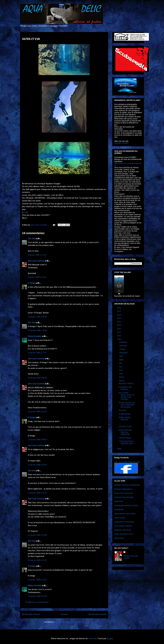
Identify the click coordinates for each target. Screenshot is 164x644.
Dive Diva (32, 239)
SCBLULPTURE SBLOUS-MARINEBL (125, 432)
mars (121, 374)
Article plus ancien (97, 614)
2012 (119, 329)
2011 (119, 332)
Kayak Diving (120, 518)
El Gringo (32, 283)
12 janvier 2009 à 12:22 (37, 560)
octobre (122, 349)
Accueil (64, 614)
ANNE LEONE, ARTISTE (125, 419)
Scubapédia (119, 509)
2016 (119, 315)
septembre (124, 353)
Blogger (110, 639)
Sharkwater (119, 501)
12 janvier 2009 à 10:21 (37, 493)
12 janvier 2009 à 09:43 (37, 465)
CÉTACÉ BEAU (125, 438)
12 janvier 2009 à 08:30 (37, 440)
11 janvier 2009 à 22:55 (37, 412)
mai (121, 367)
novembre (123, 346)
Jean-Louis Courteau (36, 261)
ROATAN (122, 410)
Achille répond (124, 414)
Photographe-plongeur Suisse (126, 505)
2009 (119, 339)
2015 (119, 318)
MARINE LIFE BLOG (123, 530)
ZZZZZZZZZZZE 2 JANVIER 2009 (126, 442)
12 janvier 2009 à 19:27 (37, 580)
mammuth (93, 639)
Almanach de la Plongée (124, 497)
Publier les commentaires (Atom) (70, 622)
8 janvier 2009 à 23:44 (37, 277)
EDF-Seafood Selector (123, 526)
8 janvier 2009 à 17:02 (37, 255)
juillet (121, 360)
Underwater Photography (124, 522)
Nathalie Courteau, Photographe (127, 485)
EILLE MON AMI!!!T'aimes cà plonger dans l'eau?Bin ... (126, 396)
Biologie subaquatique (123, 489)
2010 (119, 336)
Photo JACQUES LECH (124, 534)
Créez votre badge (134, 462)
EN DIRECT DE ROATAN (125, 388)
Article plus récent (31, 614)
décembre (123, 342)
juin (121, 363)
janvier (122, 381)
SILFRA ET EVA (125, 427)
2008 (119, 449)
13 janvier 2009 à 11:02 (37, 596)
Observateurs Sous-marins (125, 514)
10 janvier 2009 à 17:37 (37, 353)
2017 (119, 311)
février (122, 377)
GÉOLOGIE (119, 538)
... (120, 423)
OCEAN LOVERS (121, 143)
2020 (119, 308)
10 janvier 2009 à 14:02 (37, 331)
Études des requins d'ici (124, 493)
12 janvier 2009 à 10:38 (37, 535)
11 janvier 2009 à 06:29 (37, 378)
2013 (119, 325)
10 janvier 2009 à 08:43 (37, 317)
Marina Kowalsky (35, 336)
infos (25, 212)
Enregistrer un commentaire (37, 602)
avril (121, 370)
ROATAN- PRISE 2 (126, 384)
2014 (119, 322)
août (121, 356)
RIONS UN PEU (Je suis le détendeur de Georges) (127, 405)
